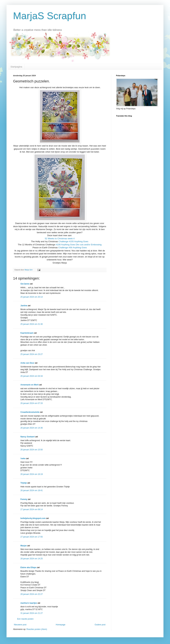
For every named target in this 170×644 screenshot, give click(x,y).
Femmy (24, 499)
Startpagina (16, 67)
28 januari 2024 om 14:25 (32, 559)
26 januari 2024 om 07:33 (32, 403)
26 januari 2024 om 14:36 (32, 428)
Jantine (24, 306)
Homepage (61, 625)
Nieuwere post (20, 625)
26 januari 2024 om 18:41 (32, 490)
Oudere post (100, 625)
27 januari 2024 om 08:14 (32, 509)
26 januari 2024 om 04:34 (32, 376)
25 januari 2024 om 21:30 (32, 324)
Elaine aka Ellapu (28, 567)
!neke (23, 459)
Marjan (24, 546)
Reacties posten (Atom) (37, 629)
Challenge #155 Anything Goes (73, 241)
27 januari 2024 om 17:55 (32, 537)
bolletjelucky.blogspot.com (33, 518)
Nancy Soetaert (28, 437)
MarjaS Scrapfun (50, 16)
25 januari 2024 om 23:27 (32, 354)
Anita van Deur (27, 363)
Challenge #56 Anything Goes (73, 248)
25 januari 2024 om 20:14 (32, 297)
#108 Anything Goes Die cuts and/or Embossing (78, 245)
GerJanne (25, 284)
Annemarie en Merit (30, 385)
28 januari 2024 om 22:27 (32, 594)
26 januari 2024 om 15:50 (32, 450)
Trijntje (24, 483)
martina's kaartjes (29, 603)
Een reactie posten (25, 619)
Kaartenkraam (27, 333)
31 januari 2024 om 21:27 (32, 613)
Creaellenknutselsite (30, 412)
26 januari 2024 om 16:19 (32, 474)
